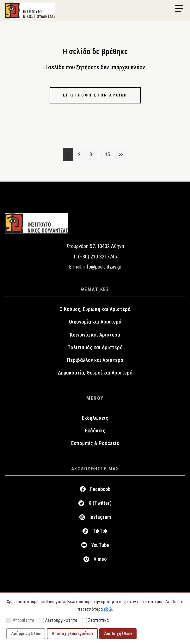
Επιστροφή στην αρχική (95, 95)
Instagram (100, 517)
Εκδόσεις (95, 431)
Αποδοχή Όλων (118, 634)
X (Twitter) (100, 503)
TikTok (100, 531)
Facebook (100, 489)
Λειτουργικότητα (58, 620)
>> (121, 155)
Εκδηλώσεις (95, 418)
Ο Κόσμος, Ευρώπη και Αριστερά (95, 309)
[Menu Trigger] (179, 9)
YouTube (100, 545)
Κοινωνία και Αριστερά (95, 335)
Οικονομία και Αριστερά (95, 322)
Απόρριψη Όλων (26, 634)
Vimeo (100, 559)
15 (109, 154)
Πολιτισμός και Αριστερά (95, 347)
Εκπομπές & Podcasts (95, 443)
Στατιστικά (95, 620)
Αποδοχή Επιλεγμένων (72, 634)
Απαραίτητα (20, 620)
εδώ (108, 609)
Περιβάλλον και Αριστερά (95, 360)
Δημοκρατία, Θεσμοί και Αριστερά (95, 373)
